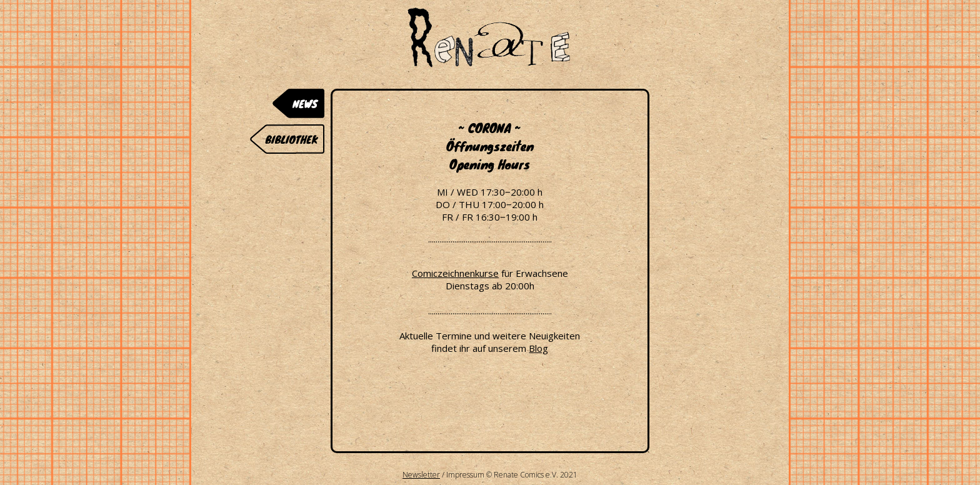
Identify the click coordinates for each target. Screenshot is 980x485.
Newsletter (421, 475)
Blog (538, 348)
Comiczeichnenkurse (455, 273)
